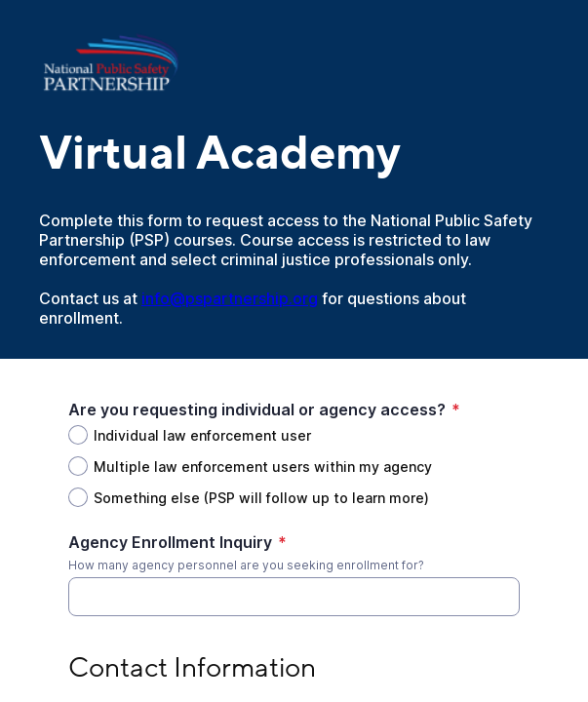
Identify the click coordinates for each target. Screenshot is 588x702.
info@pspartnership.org (230, 298)
